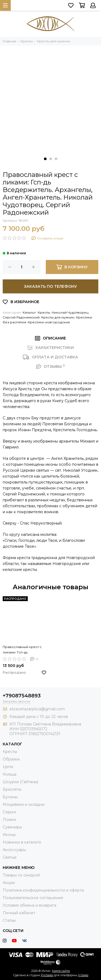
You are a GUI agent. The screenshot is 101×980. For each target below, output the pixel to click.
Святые (10, 857)
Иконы (9, 835)
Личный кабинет (19, 913)
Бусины (10, 797)
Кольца (10, 774)
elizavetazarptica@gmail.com (37, 709)
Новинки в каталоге (22, 842)
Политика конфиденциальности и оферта (43, 890)
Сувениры (12, 827)
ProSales (47, 975)
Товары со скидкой (21, 875)
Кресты (44, 312)
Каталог (29, 312)
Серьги (9, 812)
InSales (83, 975)
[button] (45, 159)
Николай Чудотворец (70, 312)
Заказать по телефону (50, 286)
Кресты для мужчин (58, 317)
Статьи (9, 920)
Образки (11, 759)
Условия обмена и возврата (29, 905)
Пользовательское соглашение (33, 898)
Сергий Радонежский (21, 317)
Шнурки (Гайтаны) (20, 782)
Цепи (8, 767)
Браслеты (12, 789)
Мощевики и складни (24, 804)
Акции (9, 883)
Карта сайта (61, 971)
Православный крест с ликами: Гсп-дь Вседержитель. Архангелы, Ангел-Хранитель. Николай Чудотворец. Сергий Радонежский (22, 650)
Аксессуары (14, 850)
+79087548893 (22, 696)
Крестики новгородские (49, 322)
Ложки (9, 820)
